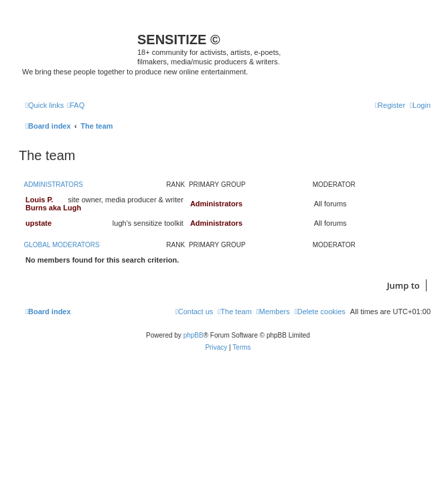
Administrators (54, 185)
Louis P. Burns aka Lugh (53, 204)
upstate (39, 223)
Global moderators (62, 245)
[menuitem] (76, 105)
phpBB (194, 335)
